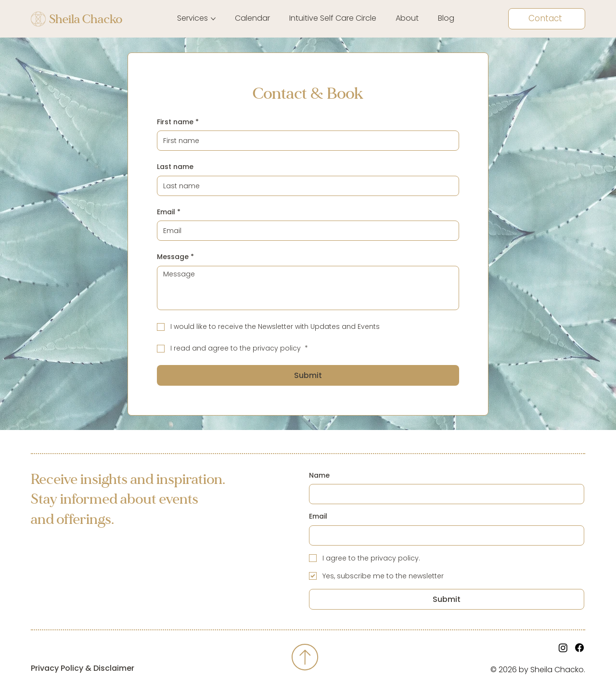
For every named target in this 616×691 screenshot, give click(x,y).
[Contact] (547, 19)
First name (178, 122)
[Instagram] (563, 648)
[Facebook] (579, 648)
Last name (175, 167)
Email (169, 212)
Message (175, 257)
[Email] (305, 231)
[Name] (444, 494)
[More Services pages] (213, 19)
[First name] (305, 141)
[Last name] (305, 186)
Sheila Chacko (86, 19)
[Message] (308, 288)
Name (319, 476)
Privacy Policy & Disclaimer (83, 668)
